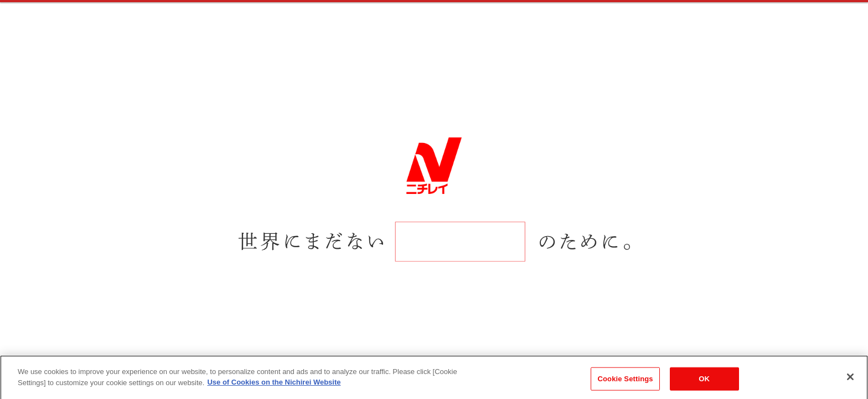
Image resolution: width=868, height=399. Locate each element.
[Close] (850, 385)
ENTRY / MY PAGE (743, 28)
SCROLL (62, 274)
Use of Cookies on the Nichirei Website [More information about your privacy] (274, 390)
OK (704, 387)
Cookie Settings (626, 387)
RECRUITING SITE (101, 29)
